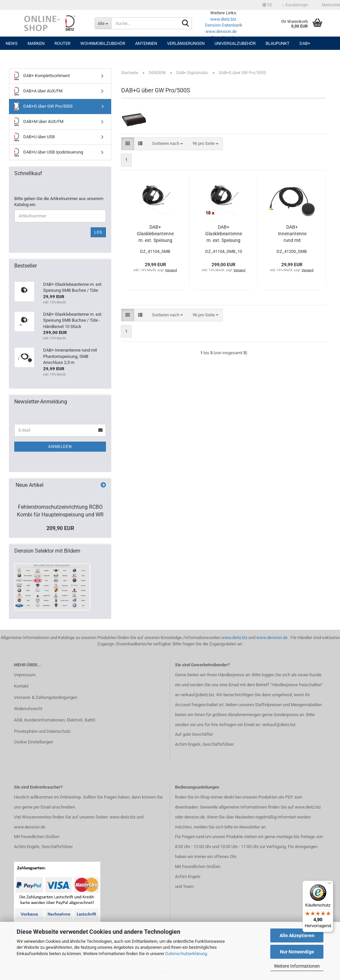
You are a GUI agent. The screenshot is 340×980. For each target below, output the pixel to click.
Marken (36, 43)
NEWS (12, 43)
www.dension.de (221, 31)
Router (62, 43)
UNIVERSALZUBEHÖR (235, 43)
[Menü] (329, 885)
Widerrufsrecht (28, 709)
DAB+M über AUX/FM (39, 122)
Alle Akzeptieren (297, 935)
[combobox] (168, 144)
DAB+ (305, 43)
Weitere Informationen (297, 966)
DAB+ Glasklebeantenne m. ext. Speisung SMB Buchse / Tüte (155, 234)
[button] (267, 5)
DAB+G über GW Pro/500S (43, 107)
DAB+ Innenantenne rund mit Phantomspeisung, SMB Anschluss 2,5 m (292, 234)
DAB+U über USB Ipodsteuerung (49, 152)
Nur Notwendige (297, 952)
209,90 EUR (60, 528)
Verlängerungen (186, 43)
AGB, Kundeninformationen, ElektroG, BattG (55, 720)
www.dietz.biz (223, 19)
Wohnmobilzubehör (103, 43)
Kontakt (21, 686)
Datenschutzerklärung (186, 954)
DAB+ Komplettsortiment (42, 76)
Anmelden (60, 447)
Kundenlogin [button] (295, 5)
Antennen (146, 43)
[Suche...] (103, 23)
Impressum (25, 675)
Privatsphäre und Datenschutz (42, 731)
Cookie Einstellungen (34, 742)
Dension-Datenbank (224, 25)
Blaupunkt (278, 43)
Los (98, 232)
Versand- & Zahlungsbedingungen (46, 697)
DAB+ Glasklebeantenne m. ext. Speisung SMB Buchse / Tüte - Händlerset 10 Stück (224, 234)
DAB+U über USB (35, 137)
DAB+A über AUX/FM (38, 91)
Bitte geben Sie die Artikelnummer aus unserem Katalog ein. (59, 202)
